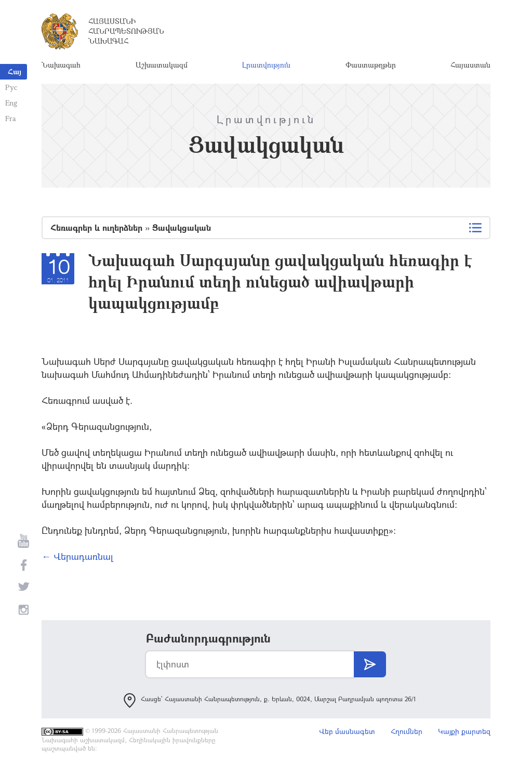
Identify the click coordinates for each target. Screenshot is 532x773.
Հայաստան (470, 65)
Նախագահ (61, 65)
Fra (11, 118)
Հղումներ (407, 731)
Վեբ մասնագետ (347, 731)
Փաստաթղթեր (371, 65)
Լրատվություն (266, 65)
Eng (11, 103)
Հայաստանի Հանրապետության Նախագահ (126, 31)
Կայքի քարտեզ (464, 731)
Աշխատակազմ (162, 65)
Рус (11, 87)
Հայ (15, 71)
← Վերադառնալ (77, 556)
